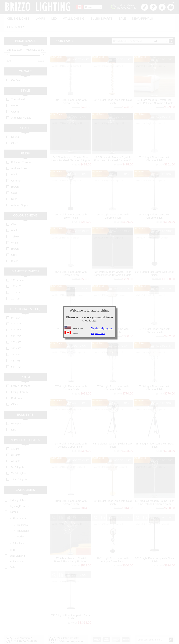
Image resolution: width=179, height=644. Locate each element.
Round (15, 127)
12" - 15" (16, 314)
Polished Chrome (21, 152)
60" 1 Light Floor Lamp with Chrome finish (71, 91)
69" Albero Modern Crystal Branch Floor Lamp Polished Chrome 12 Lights (71, 551)
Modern (16, 95)
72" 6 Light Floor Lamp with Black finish (71, 607)
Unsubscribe (164, 635)
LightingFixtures (19, 496)
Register (145, 7)
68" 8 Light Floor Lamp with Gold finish (113, 492)
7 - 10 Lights (18, 463)
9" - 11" (15, 308)
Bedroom (17, 388)
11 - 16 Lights (19, 469)
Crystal (15, 101)
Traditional (23, 515)
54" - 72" (16, 357)
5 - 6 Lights (18, 457)
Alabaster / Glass (21, 108)
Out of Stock (56, 47)
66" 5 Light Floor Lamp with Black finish (154, 263)
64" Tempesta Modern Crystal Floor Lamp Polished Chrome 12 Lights (113, 150)
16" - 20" (16, 320)
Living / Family (20, 382)
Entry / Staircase (21, 376)
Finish (25, 143)
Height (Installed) (25, 299)
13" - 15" (16, 276)
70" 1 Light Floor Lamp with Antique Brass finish (113, 549)
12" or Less (18, 270)
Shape (25, 118)
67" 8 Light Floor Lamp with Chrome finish (71, 378)
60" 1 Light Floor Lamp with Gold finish (113, 91)
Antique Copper (20, 195)
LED (52, 18)
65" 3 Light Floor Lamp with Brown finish (71, 206)
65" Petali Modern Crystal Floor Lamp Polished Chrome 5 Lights (113, 263)
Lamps (39, 18)
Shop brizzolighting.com (102, 328)
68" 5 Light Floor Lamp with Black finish (113, 435)
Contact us (162, 18)
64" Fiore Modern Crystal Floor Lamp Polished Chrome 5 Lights (154, 91)
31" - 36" (16, 338)
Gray (14, 245)
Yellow (15, 226)
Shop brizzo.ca (98, 334)
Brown (15, 177)
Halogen (16, 413)
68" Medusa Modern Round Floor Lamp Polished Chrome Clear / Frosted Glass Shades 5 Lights (154, 494)
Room (25, 367)
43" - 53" (16, 350)
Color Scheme (25, 205)
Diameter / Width (25, 261)
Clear (14, 214)
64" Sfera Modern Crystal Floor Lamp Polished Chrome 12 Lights (71, 149)
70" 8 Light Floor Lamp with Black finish (154, 549)
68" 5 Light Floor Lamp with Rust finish (154, 435)
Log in (153, 7)
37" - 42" (16, 344)
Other (15, 133)
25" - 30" (16, 332)
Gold (14, 183)
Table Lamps (19, 533)
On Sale (25, 61)
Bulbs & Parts (98, 18)
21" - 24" (16, 326)
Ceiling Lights (18, 18)
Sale (117, 18)
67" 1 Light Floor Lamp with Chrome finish (155, 320)
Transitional (18, 89)
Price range (25, 31)
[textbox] (140, 31)
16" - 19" (16, 282)
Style (25, 80)
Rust (14, 189)
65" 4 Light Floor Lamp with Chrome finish (113, 206)
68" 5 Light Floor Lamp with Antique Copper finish (71, 435)
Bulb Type (25, 405)
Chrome (16, 170)
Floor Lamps (19, 508)
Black (14, 164)
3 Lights (16, 445)
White (15, 232)
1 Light (15, 439)
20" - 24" (16, 288)
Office (15, 394)
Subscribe (148, 635)
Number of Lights (25, 430)
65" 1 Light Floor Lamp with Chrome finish (155, 149)
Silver (15, 251)
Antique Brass (19, 158)
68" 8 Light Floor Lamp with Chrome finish (71, 492)
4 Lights (16, 451)
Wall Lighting (71, 18)
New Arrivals (137, 18)
